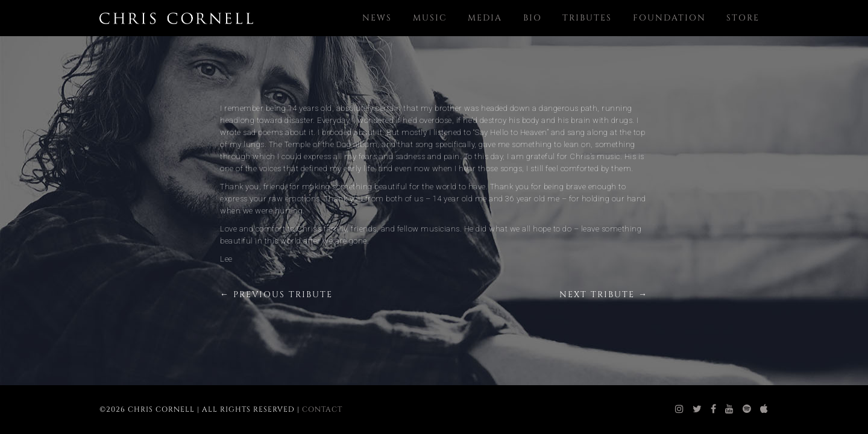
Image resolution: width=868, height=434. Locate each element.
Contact (322, 409)
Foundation (669, 18)
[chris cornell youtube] (730, 409)
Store (743, 18)
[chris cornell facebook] (714, 409)
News (377, 18)
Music (430, 18)
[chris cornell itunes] (764, 409)
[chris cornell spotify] (747, 409)
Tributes (587, 18)
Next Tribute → (604, 294)
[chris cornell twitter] (697, 409)
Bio (533, 18)
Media (485, 18)
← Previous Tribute (276, 294)
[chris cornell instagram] (680, 409)
